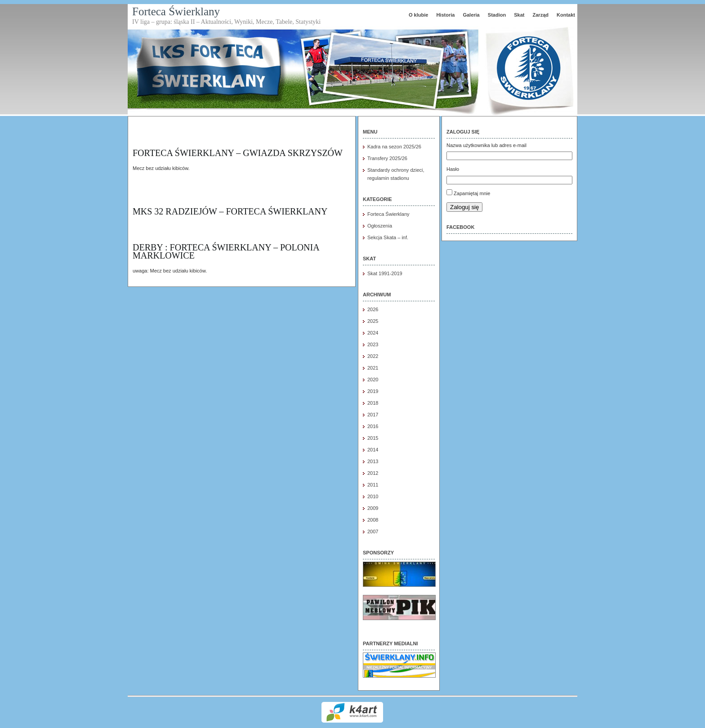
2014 (373, 450)
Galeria (471, 15)
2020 (373, 380)
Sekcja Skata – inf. (388, 237)
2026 (373, 309)
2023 (373, 344)
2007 (373, 531)
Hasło (453, 169)
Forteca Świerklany (176, 11)
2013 (373, 461)
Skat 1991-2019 (385, 273)
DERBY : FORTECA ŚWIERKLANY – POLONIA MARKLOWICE (226, 251)
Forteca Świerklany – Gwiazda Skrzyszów (238, 153)
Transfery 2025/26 (387, 158)
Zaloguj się (464, 207)
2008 (373, 520)
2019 (373, 391)
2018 (373, 403)
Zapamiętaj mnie (472, 193)
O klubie (418, 15)
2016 (373, 426)
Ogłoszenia (380, 226)
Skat (519, 15)
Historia (445, 15)
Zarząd (541, 15)
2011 (373, 485)
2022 (373, 356)
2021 (373, 368)
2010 (373, 496)
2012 (373, 473)
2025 (373, 321)
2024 (373, 333)
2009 (373, 508)
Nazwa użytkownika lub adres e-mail (486, 145)
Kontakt (566, 15)
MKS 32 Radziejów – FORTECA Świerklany (230, 211)
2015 (373, 438)
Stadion (497, 15)
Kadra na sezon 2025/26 (394, 147)
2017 (373, 415)
